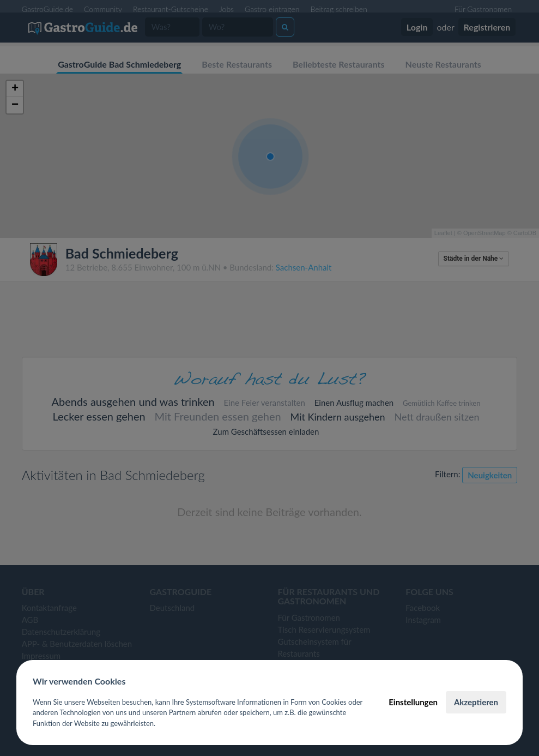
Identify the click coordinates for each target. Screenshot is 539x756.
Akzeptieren (476, 702)
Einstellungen (413, 702)
